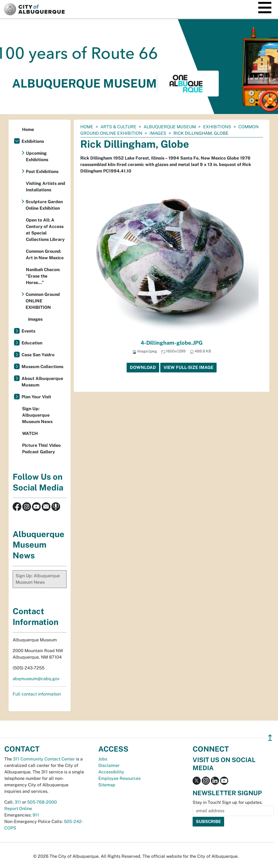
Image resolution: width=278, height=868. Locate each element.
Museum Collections (42, 367)
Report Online (18, 809)
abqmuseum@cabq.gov (36, 679)
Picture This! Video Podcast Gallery (41, 449)
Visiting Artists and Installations (46, 187)
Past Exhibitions (42, 172)
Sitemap (107, 785)
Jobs (103, 759)
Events (28, 331)
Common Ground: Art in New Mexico (45, 255)
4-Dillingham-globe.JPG (172, 343)
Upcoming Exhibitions (37, 156)
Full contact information (37, 694)
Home (87, 127)
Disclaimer (109, 765)
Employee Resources (119, 778)
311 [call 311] (18, 802)
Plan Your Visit (36, 397)
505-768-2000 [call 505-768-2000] (42, 802)
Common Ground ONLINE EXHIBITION (43, 301)
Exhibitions (217, 127)
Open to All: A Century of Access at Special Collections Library (45, 230)
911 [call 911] (36, 815)
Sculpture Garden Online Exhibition (44, 205)
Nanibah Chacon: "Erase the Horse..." (43, 276)
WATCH (30, 433)
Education (32, 343)
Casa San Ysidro (38, 355)
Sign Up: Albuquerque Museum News (37, 415)
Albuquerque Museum (170, 127)
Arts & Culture (118, 127)
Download (143, 367)
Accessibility (111, 772)
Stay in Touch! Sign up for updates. (228, 802)
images (158, 133)
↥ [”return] (270, 738)
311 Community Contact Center (44, 759)
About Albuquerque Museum (42, 382)
